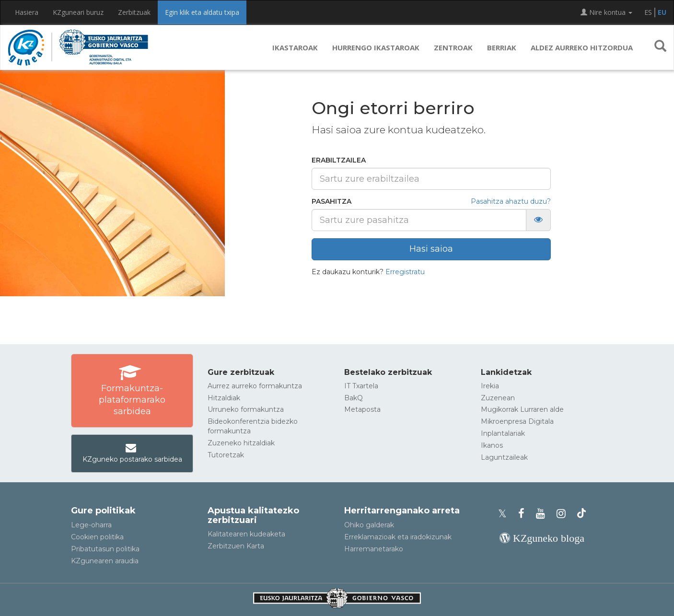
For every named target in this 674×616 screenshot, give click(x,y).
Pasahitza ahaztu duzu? (511, 201)
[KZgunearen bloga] (542, 538)
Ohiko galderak (369, 525)
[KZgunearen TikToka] (581, 514)
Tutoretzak (226, 455)
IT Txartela (361, 386)
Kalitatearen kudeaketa (246, 534)
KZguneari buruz (78, 12)
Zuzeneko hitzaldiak (241, 443)
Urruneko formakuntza (246, 409)
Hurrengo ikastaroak (376, 47)
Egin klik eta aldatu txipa (202, 12)
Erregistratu (405, 272)
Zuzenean (498, 398)
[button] (660, 47)
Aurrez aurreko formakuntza (255, 386)
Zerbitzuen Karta (236, 546)
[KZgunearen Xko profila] (505, 514)
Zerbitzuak (134, 12)
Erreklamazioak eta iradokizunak (398, 537)
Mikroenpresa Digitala (517, 421)
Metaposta (362, 409)
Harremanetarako (374, 549)
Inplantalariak (503, 433)
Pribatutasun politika (105, 549)
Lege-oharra (91, 525)
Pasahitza (331, 201)
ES (648, 12)
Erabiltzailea (339, 160)
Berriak (502, 47)
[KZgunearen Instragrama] (564, 514)
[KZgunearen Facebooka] (524, 514)
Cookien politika (97, 537)
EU (662, 12)
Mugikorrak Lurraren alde (522, 409)
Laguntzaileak (504, 457)
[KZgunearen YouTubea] (543, 514)
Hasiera (27, 12)
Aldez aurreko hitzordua (582, 47)
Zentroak (453, 47)
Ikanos (492, 445)
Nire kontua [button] (606, 12)
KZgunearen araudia (105, 561)
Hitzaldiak (224, 398)
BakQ (354, 398)
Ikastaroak (295, 47)
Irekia (490, 386)
